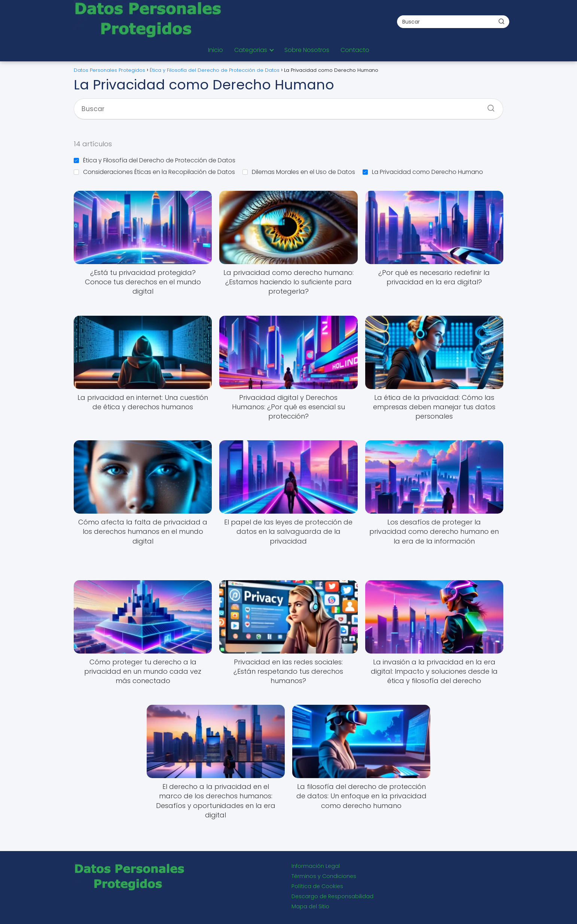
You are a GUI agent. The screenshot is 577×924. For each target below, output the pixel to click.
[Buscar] (501, 21)
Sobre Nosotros (307, 50)
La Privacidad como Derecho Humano (423, 172)
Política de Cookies (317, 886)
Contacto (355, 50)
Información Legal (316, 866)
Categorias (251, 50)
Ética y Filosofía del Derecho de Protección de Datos (155, 160)
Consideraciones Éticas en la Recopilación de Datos (154, 172)
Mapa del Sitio (310, 906)
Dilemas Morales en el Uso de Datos (299, 172)
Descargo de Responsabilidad (332, 896)
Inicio (216, 50)
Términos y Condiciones (324, 876)
